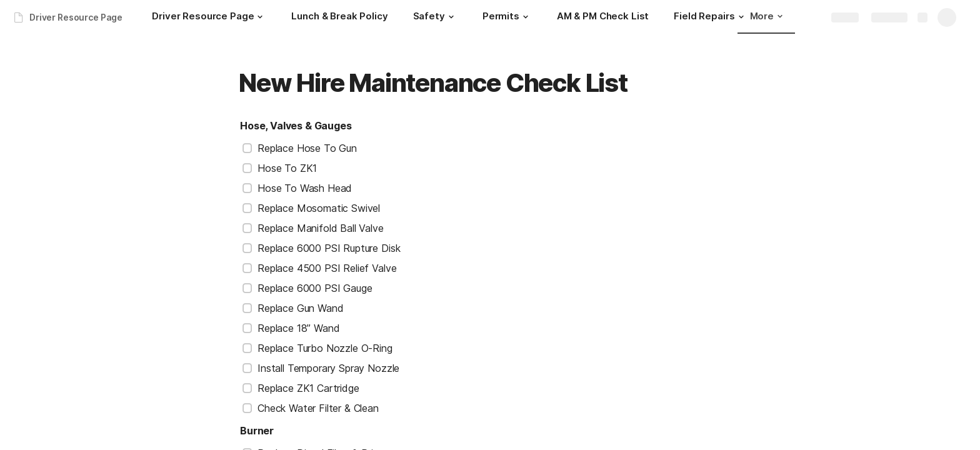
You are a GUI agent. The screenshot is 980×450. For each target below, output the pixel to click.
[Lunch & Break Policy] (339, 17)
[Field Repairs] (710, 17)
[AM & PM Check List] (603, 17)
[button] (260, 17)
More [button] (766, 16)
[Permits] (507, 17)
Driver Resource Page (76, 17)
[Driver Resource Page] (209, 17)
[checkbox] (247, 148)
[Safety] (435, 17)
